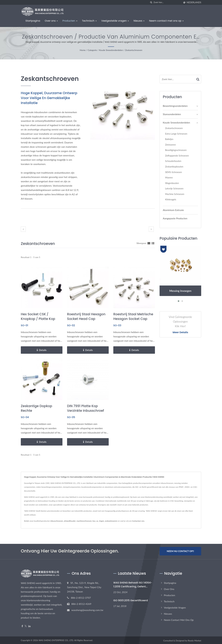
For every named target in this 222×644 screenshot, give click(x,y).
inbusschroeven (57, 521)
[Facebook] (22, 626)
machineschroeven (84, 521)
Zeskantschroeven (134, 50)
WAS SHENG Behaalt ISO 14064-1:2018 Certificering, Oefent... (133, 584)
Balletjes (169, 139)
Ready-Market (194, 640)
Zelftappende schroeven (177, 156)
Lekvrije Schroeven (174, 189)
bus (94, 521)
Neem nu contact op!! (180, 551)
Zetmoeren (170, 145)
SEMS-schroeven (174, 172)
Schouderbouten (173, 161)
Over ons (51, 21)
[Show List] (153, 243)
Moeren (169, 178)
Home (83, 50)
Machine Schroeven (175, 194)
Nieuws (139, 21)
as (97, 521)
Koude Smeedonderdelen (111, 50)
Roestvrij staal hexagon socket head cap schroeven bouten (86, 319)
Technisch (89, 21)
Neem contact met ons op (166, 21)
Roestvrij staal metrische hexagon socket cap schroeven (133, 319)
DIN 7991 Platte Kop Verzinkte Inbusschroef (86, 408)
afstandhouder (70, 521)
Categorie (92, 50)
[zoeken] (151, 2)
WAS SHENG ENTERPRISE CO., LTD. (56, 640)
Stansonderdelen (172, 114)
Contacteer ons (138, 521)
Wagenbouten (172, 183)
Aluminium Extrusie (173, 210)
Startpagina (33, 21)
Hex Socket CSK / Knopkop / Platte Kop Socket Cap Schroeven (39, 319)
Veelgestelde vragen (115, 21)
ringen (102, 521)
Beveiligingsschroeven (176, 150)
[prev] (23, 229)
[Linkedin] (29, 626)
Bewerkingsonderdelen (175, 106)
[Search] (167, 2)
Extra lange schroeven (176, 134)
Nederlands (194, 2)
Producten (70, 21)
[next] (151, 229)
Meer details (180, 332)
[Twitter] (26, 626)
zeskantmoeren (111, 521)
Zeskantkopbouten (174, 167)
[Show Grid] (149, 243)
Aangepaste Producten (175, 218)
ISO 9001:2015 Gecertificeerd (131, 600)
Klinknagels (171, 199)
